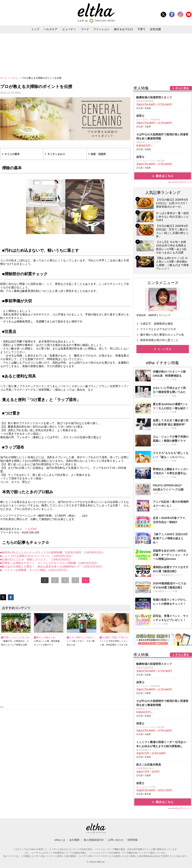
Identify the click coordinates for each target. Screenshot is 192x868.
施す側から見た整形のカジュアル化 (162, 335)
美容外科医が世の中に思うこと (159, 340)
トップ (35, 29)
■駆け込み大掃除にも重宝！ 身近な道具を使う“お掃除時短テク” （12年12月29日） (52, 567)
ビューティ (69, 29)
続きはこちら (165, 176)
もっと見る (164, 349)
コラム (15, 78)
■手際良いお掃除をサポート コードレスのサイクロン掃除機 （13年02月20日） (50, 563)
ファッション (101, 29)
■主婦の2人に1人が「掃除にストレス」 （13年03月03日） (36, 559)
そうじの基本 (12, 154)
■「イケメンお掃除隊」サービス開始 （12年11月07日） (35, 570)
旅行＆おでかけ (123, 29)
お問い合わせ (116, 840)
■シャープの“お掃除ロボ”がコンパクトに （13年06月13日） (37, 556)
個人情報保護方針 (94, 840)
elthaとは (60, 840)
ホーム (4, 78)
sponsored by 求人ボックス (180, 182)
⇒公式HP (31, 529)
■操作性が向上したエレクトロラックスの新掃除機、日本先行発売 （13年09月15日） (53, 552)
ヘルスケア (50, 29)
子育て (142, 29)
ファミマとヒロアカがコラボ (158, 329)
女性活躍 (155, 29)
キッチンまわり (56, 154)
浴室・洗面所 (98, 154)
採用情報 (133, 840)
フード (85, 29)
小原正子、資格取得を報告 (157, 324)
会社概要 (74, 840)
